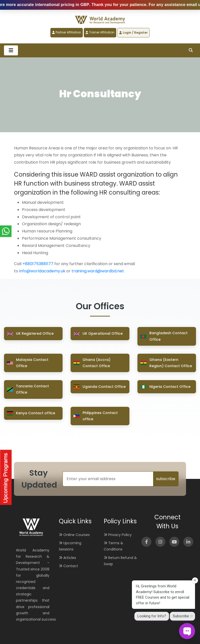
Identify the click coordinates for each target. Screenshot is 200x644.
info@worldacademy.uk (42, 271)
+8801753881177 (38, 264)
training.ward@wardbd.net (98, 271)
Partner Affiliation (67, 32)
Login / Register (133, 33)
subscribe (166, 479)
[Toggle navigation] (11, 50)
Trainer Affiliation (100, 32)
